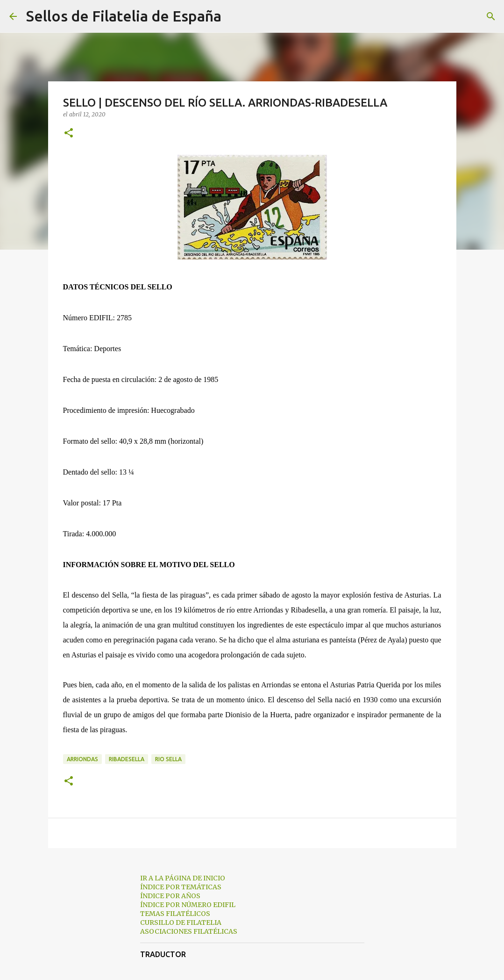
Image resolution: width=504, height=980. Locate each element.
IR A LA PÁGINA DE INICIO (183, 878)
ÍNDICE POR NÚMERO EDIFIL (188, 905)
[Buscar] (234, 16)
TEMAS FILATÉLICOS (175, 914)
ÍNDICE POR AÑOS (170, 896)
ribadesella (127, 759)
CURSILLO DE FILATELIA (181, 922)
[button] (69, 133)
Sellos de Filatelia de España (124, 16)
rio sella (168, 759)
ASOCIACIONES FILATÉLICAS (189, 931)
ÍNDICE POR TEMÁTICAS (181, 887)
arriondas (82, 759)
